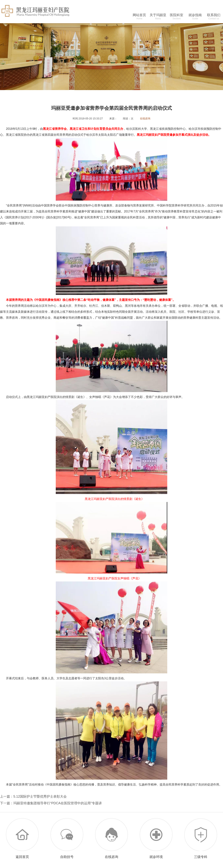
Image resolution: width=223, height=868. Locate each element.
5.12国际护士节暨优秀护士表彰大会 (40, 797)
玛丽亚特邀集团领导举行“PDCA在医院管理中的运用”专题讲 (58, 803)
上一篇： (7, 797)
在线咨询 (145, 118)
